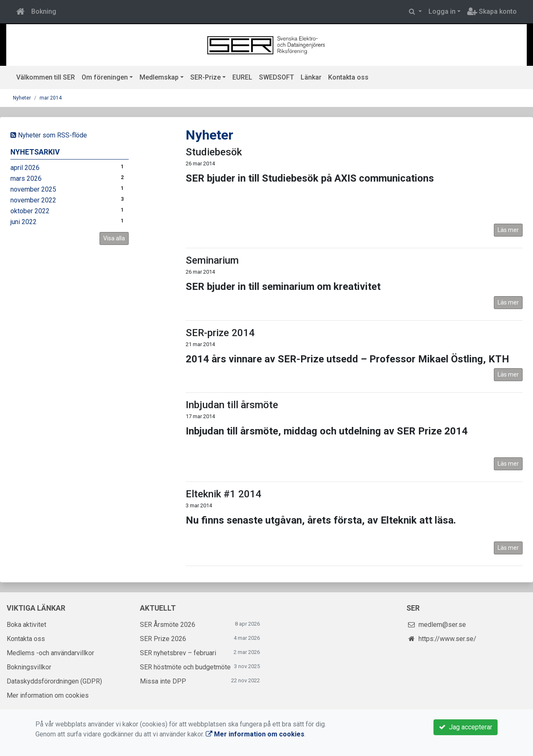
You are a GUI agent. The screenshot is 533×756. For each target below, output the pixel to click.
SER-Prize (205, 77)
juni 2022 (24, 222)
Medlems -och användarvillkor (50, 653)
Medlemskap (159, 77)
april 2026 (25, 168)
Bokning (44, 11)
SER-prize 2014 (220, 333)
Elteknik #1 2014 (224, 494)
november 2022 (33, 200)
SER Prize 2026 (163, 639)
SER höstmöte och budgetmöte (185, 667)
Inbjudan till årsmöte (232, 405)
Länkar (311, 77)
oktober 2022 (30, 211)
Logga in (442, 11)
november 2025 (33, 189)
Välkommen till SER (46, 77)
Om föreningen (105, 77)
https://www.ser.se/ (447, 639)
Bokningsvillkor (29, 667)
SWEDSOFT (276, 77)
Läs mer (508, 230)
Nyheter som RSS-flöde (49, 135)
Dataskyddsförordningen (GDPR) (54, 681)
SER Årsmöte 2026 (168, 625)
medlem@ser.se (442, 625)
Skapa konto (492, 11)
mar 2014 (51, 98)
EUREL (242, 77)
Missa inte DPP (163, 681)
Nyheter (22, 98)
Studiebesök (214, 152)
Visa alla (114, 238)
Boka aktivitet (26, 625)
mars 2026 (26, 178)
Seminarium (212, 260)
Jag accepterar (466, 727)
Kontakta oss (348, 77)
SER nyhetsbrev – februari (178, 653)
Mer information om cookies (48, 695)
